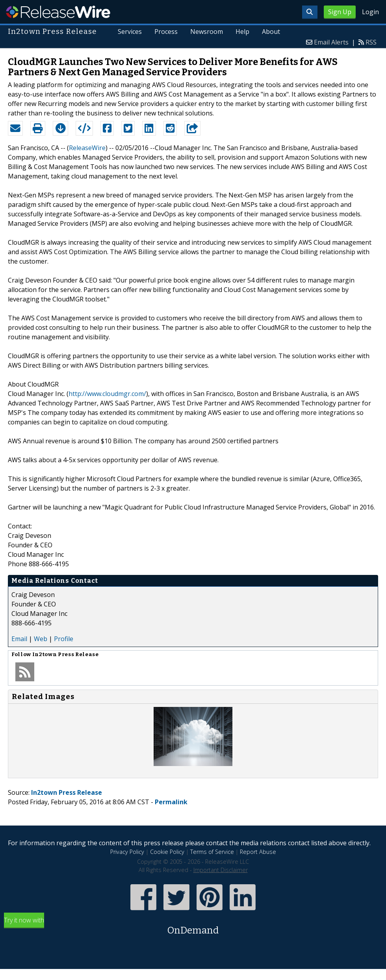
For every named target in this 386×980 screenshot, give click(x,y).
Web (41, 639)
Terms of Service (212, 852)
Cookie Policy (167, 852)
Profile (64, 639)
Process (166, 32)
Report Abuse (258, 852)
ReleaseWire (58, 12)
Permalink (171, 802)
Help (242, 32)
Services (130, 32)
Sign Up (340, 12)
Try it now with (193, 927)
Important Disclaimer (221, 870)
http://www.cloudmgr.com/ (107, 394)
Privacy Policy (127, 852)
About (271, 32)
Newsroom (207, 32)
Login (370, 12)
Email (19, 639)
